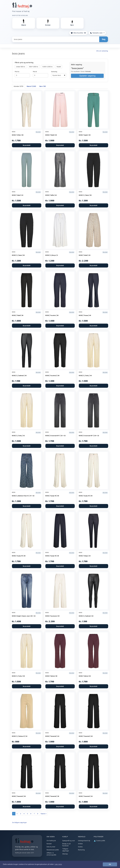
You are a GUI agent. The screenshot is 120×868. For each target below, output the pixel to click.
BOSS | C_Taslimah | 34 (86, 616)
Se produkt (27, 145)
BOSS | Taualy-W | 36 (52, 556)
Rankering (81, 850)
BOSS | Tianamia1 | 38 (19, 796)
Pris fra (17, 72)
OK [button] (110, 864)
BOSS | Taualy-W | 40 (86, 496)
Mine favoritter (78, 33)
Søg (104, 39)
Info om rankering (102, 51)
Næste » (44, 814)
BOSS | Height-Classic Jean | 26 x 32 (24, 616)
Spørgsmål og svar (69, 841)
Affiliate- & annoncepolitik (51, 854)
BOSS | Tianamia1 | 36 (52, 796)
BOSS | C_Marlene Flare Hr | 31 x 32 (23, 496)
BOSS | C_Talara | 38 (85, 195)
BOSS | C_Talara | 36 (18, 255)
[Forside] (22, 5)
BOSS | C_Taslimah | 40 (19, 376)
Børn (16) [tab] (43, 86)
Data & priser (51, 847)
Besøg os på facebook (66, 845)
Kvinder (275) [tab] (19, 86)
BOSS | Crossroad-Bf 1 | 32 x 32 (55, 436)
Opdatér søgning (87, 76)
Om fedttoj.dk (51, 841)
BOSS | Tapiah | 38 (85, 135)
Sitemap (65, 854)
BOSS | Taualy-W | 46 (52, 496)
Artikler (80, 844)
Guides (80, 847)
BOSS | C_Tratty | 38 (18, 676)
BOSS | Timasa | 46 (85, 315)
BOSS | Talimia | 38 (51, 676)
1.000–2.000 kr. (48, 67)
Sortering (54, 72)
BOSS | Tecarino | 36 (52, 315)
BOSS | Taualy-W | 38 (19, 556)
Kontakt (49, 844)
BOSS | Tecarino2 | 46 (52, 376)
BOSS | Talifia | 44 (51, 195)
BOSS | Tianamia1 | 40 (86, 736)
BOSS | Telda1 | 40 (85, 255)
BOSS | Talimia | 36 (85, 676)
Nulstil (59, 67)
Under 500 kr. (21, 67)
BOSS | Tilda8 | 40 (51, 135)
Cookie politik (99, 841)
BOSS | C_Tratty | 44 (85, 376)
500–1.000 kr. (34, 67)
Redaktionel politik (53, 850)
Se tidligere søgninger (19, 822)
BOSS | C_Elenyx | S (52, 255)
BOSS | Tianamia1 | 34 (86, 796)
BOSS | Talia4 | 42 (18, 195)
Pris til (35, 72)
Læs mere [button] (58, 864)
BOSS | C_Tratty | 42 (18, 436)
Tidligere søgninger (66, 850)
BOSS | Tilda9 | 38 (18, 315)
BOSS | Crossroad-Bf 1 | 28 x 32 (89, 436)
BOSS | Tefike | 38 (18, 135)
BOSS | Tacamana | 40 (52, 616)
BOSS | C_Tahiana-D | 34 (20, 736)
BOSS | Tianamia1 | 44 (52, 736)
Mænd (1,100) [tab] (31, 86)
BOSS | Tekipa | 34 (85, 556)
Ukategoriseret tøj (84, 841)
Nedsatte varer (97, 33)
